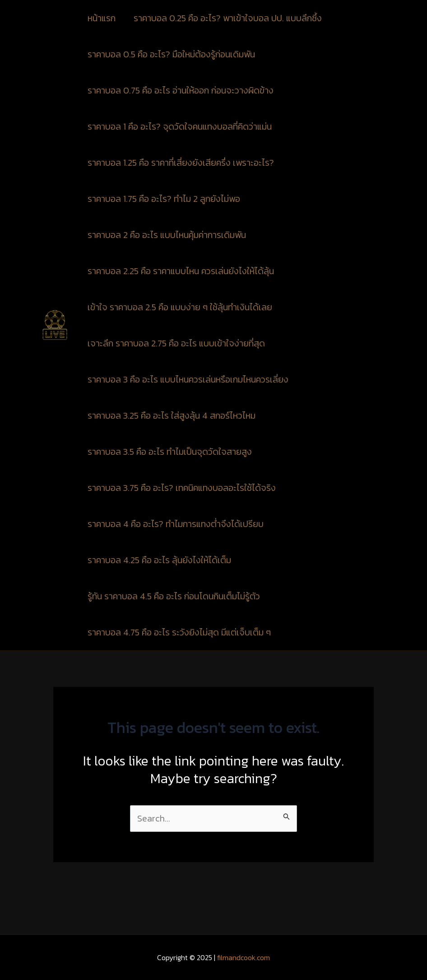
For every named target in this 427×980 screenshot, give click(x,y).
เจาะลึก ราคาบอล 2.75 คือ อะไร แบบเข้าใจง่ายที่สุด (176, 343)
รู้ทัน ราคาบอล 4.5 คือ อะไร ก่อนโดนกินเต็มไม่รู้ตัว (174, 596)
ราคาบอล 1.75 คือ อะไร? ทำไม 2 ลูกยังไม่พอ (164, 199)
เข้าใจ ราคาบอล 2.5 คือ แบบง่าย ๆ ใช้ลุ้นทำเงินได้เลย (180, 307)
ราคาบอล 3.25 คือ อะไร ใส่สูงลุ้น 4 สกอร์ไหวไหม (172, 415)
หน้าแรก (102, 18)
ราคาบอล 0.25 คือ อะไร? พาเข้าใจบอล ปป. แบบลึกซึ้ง (229, 18)
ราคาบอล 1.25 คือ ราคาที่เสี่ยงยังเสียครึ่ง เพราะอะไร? (181, 163)
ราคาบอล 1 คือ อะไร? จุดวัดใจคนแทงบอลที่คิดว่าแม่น (180, 126)
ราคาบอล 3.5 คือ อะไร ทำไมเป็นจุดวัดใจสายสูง (170, 452)
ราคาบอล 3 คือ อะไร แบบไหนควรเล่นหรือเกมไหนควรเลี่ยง (188, 379)
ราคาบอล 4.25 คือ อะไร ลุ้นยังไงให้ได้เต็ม (159, 560)
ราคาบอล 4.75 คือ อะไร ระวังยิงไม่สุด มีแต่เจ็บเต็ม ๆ (179, 632)
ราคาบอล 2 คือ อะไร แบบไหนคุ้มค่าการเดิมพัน (167, 235)
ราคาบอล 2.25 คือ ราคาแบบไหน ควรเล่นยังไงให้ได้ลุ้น (181, 271)
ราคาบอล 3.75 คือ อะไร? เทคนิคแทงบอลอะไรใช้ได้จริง (182, 488)
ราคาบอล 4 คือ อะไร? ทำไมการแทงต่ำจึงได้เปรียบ (176, 524)
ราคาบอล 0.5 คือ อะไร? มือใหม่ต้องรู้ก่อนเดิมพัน (171, 54)
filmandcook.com (244, 957)
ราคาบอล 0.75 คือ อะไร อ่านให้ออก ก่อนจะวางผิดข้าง (182, 90)
